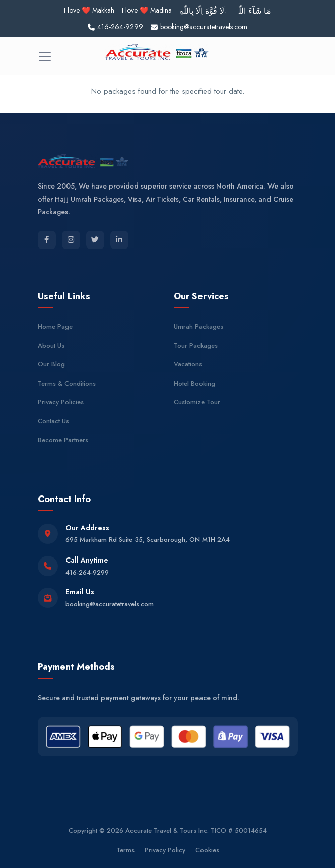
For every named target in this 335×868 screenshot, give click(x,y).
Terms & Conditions (67, 383)
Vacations (188, 364)
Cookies (207, 850)
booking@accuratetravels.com (110, 604)
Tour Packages (196, 346)
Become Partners (63, 440)
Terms (125, 850)
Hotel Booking (194, 383)
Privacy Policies (61, 402)
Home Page (55, 326)
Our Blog (51, 364)
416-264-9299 (87, 572)
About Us (51, 346)
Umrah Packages (198, 326)
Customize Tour (197, 402)
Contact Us (53, 421)
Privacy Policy (165, 850)
